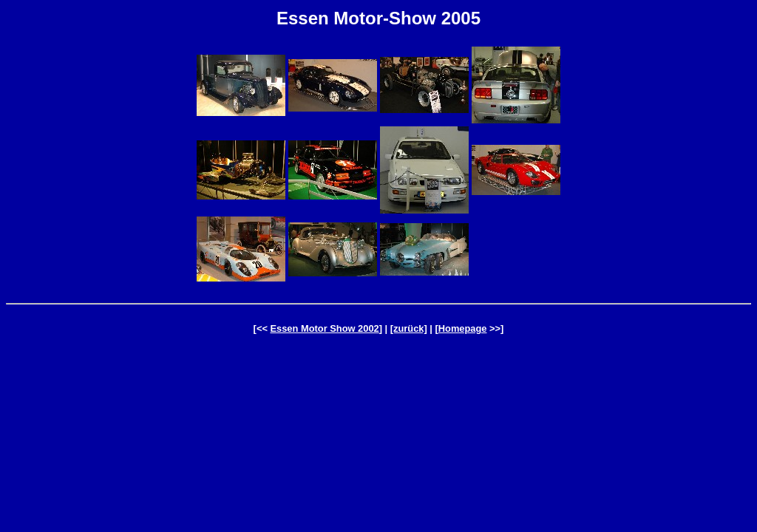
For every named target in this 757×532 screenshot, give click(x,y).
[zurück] (409, 328)
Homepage (463, 328)
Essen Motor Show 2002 (324, 328)
